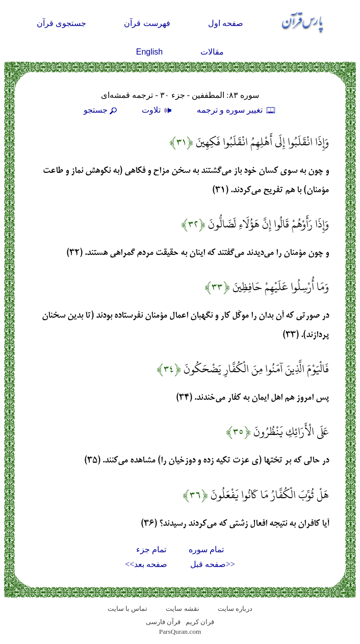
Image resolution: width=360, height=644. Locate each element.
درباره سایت (235, 609)
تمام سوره (206, 549)
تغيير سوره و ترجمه (237, 110)
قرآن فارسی (163, 622)
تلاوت (158, 110)
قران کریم (200, 622)
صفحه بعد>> (146, 564)
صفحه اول (226, 23)
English (149, 52)
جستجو (101, 110)
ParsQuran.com (180, 632)
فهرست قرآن (147, 23)
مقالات (212, 52)
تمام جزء (151, 549)
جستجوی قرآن (61, 23)
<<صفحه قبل (213, 564)
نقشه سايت (182, 609)
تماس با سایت (128, 609)
